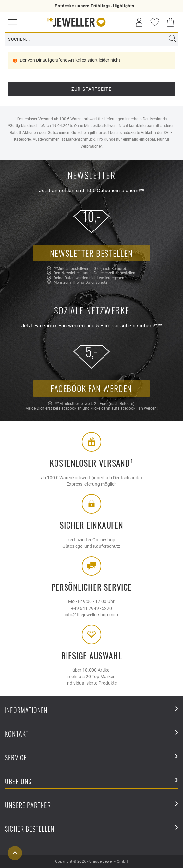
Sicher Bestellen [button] (91, 829)
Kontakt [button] (91, 734)
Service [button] (91, 758)
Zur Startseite (92, 89)
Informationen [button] (91, 710)
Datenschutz (96, 283)
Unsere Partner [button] (91, 805)
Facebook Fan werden (91, 388)
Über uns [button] (91, 782)
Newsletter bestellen (91, 253)
